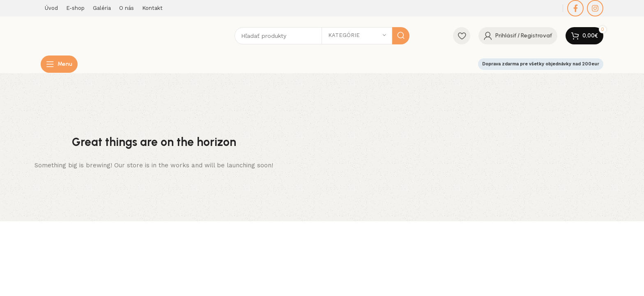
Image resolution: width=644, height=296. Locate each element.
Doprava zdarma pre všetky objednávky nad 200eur (541, 67)
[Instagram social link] (595, 8)
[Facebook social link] (575, 8)
